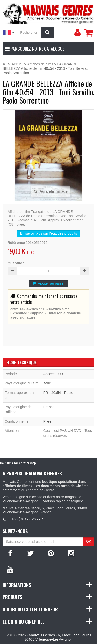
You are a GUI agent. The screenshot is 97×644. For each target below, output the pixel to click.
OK (89, 541)
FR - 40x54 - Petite (58, 393)
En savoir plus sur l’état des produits (49, 233)
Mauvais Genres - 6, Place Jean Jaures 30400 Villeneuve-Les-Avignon (58, 637)
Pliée (47, 421)
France (49, 407)
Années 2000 (54, 374)
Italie (47, 383)
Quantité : (16, 263)
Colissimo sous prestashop (18, 463)
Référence (16, 243)
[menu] (77, 32)
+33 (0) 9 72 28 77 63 (28, 519)
